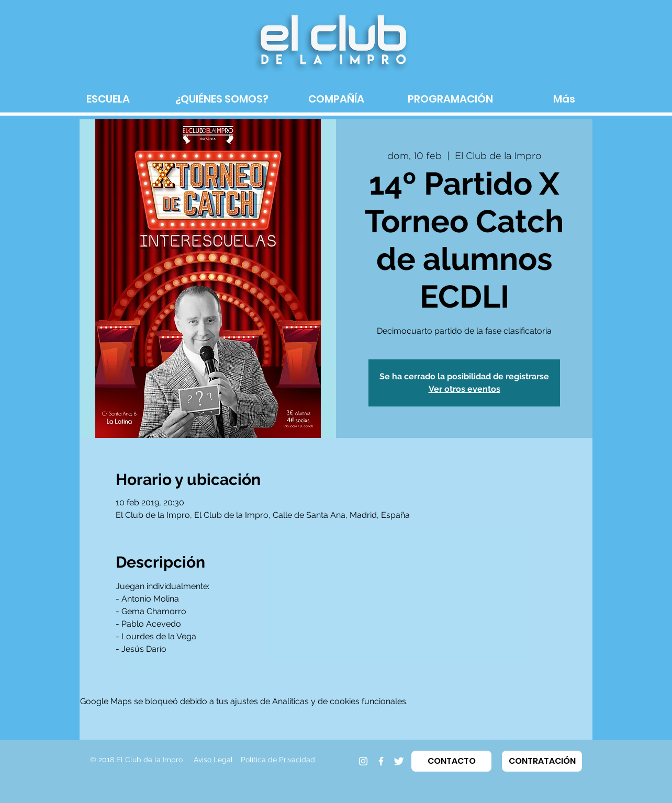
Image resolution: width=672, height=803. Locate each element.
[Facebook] (381, 761)
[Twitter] (399, 761)
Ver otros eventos (464, 389)
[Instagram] (363, 761)
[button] (451, 761)
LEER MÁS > (139, 667)
